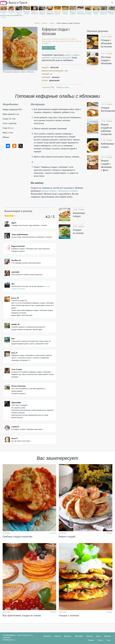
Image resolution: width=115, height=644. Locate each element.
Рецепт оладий (48, 48)
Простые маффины (50, 13)
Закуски (89, 636)
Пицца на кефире (73, 13)
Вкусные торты (27, 13)
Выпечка (47, 636)
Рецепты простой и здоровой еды (14, 3)
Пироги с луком (65, 13)
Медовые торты (96, 13)
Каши (98, 636)
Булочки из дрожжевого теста (3, 15)
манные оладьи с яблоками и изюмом (59, 191)
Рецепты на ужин (88, 13)
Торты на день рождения (19, 14)
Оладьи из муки (63, 87)
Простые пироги (57, 13)
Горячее (57, 636)
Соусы (100, 640)
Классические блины (112, 13)
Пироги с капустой (34, 13)
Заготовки (79, 636)
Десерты (68, 636)
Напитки (107, 636)
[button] (112, 3)
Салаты (91, 640)
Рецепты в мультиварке (11, 14)
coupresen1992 (48, 87)
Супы (109, 640)
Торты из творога (42, 13)
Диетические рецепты (104, 13)
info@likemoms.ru (9, 640)
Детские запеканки (81, 13)
